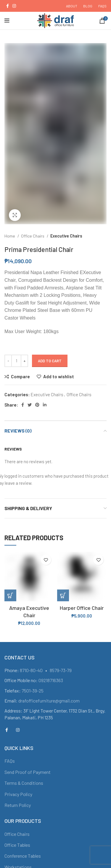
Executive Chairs (66, 236)
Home (10, 236)
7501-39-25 (33, 691)
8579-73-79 (61, 670)
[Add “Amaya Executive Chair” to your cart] (10, 595)
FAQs (10, 761)
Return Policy (18, 805)
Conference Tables (23, 856)
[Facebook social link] (8, 6)
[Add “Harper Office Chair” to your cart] (63, 595)
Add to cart (50, 361)
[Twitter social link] (30, 405)
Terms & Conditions (24, 783)
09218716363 (51, 680)
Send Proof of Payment (28, 772)
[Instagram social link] (14, 6)
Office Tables (17, 845)
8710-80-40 (31, 670)
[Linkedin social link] (45, 405)
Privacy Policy (18, 794)
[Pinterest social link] (37, 405)
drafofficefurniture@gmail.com (49, 701)
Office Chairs (33, 236)
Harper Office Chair (82, 608)
